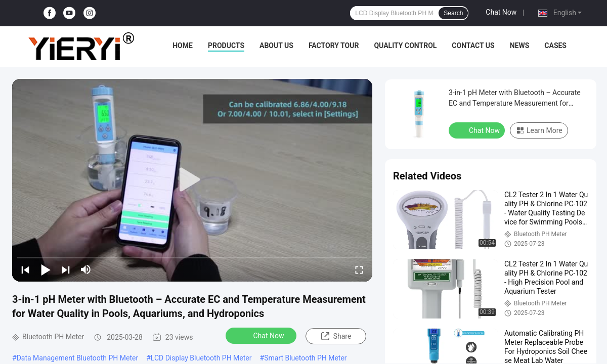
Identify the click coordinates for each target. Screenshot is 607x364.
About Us (276, 45)
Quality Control (405, 45)
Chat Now (501, 12)
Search (453, 13)
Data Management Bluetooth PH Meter (78, 358)
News (520, 45)
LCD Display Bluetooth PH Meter (201, 358)
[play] (192, 180)
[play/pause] (46, 269)
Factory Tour (334, 45)
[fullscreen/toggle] (359, 269)
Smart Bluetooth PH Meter (305, 358)
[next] (66, 269)
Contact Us (473, 45)
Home (183, 45)
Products (226, 45)
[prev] (25, 269)
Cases (555, 45)
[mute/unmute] (86, 269)
